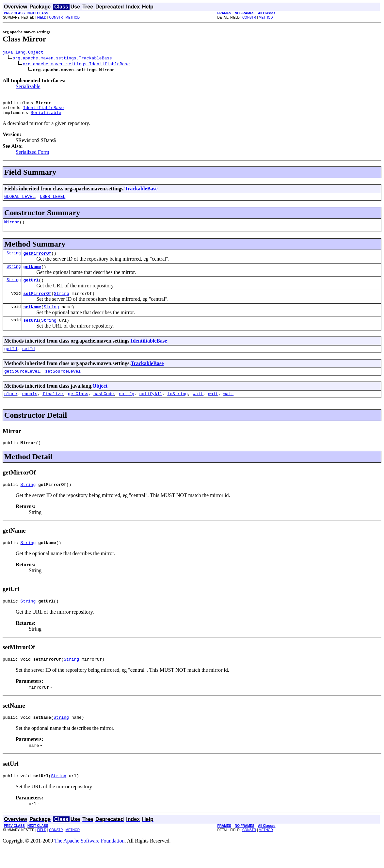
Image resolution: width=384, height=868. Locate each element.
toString (177, 408)
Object (100, 400)
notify (127, 408)
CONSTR (56, 17)
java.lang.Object (23, 53)
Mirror (12, 228)
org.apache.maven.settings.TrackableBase (62, 59)
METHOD (73, 17)
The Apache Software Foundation (89, 862)
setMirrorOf (37, 303)
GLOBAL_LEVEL (20, 201)
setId (29, 361)
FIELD (42, 17)
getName (32, 274)
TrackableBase (141, 193)
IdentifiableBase (43, 110)
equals (30, 408)
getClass (78, 408)
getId (11, 361)
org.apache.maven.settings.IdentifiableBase (76, 65)
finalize (53, 408)
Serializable (28, 87)
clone (11, 408)
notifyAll (151, 408)
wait (198, 408)
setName (32, 317)
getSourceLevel (22, 385)
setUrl (31, 332)
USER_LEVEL (53, 201)
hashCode (104, 408)
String (14, 260)
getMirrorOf (37, 260)
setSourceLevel (63, 385)
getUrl (31, 289)
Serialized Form (32, 156)
